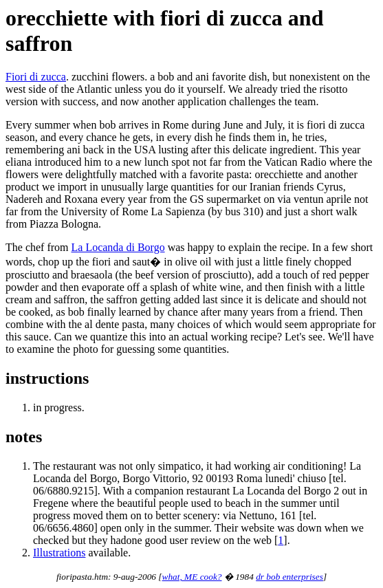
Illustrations (59, 553)
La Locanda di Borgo (118, 247)
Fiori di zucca (36, 77)
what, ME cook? (192, 577)
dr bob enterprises (289, 577)
